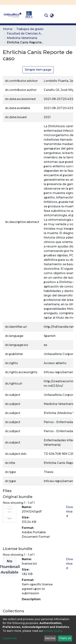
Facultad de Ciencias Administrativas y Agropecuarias (25, 33)
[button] (52, 16)
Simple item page (38, 70)
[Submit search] (46, 16)
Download (70, 511)
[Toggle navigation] (70, 16)
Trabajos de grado (30, 29)
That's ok (65, 638)
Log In (60, 15)
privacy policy (53, 631)
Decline (50, 638)
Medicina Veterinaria (22, 38)
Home (8, 29)
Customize (10, 638)
